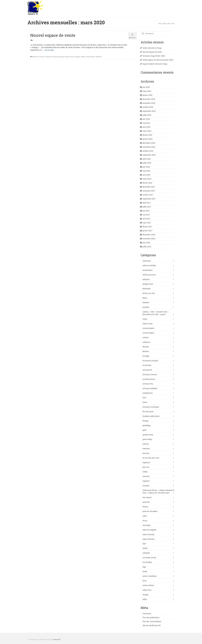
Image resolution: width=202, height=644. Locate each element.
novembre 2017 (149, 191)
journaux (146, 453)
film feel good (148, 412)
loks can (146, 467)
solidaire (83, 57)
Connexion (147, 614)
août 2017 (147, 203)
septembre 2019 (149, 111)
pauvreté (146, 502)
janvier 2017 (148, 231)
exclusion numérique (151, 407)
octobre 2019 (148, 107)
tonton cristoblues (150, 576)
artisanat (146, 279)
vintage (146, 595)
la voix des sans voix (151, 458)
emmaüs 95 (48, 57)
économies (147, 365)
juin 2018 (146, 167)
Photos (145, 507)
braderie (146, 303)
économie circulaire (150, 361)
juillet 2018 (147, 163)
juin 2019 (146, 119)
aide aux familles (149, 265)
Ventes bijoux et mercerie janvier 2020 (158, 60)
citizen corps (148, 324)
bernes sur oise (149, 293)
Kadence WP (57, 640)
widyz (145, 599)
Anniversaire (148, 270)
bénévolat (147, 289)
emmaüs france (149, 379)
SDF (144, 544)
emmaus (41, 57)
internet (146, 444)
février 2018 (147, 183)
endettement (148, 393)
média (145, 472)
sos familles (147, 562)
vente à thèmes (90, 57)
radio (145, 516)
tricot (145, 581)
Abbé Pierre (35, 57)
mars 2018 (147, 179)
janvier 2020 (148, 95)
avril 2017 (147, 219)
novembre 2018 (149, 147)
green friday (147, 439)
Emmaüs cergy (56, 57)
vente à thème (148, 585)
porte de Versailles (150, 511)
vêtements (99, 57)
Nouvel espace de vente (152, 52)
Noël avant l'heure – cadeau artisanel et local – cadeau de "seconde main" (158, 492)
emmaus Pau (148, 384)
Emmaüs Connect (150, 375)
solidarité (146, 553)
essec (145, 402)
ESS (144, 398)
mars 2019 (147, 131)
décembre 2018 (149, 143)
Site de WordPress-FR (152, 625)
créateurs (146, 342)
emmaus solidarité (150, 388)
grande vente (148, 435)
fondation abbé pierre (151, 416)
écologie (146, 356)
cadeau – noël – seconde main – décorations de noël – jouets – (156, 313)
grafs (145, 430)
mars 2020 (147, 91)
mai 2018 (146, 171)
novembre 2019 (149, 103)
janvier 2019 (148, 139)
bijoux (145, 298)
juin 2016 (146, 243)
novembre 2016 (149, 239)
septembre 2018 (149, 155)
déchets (146, 347)
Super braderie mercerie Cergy (155, 64)
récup (72, 57)
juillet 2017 (147, 207)
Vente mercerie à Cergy (152, 48)
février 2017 (147, 227)
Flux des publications (151, 618)
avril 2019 (147, 127)
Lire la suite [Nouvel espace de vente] (49, 50)
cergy (145, 319)
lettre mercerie (66, 57)
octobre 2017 (148, 195)
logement (146, 462)
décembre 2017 (149, 187)
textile (145, 571)
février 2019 (147, 135)
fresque (146, 421)
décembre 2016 (149, 235)
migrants (146, 481)
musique (146, 486)
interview (146, 449)
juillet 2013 (147, 247)
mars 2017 (147, 223)
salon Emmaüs (149, 534)
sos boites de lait (149, 558)
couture (146, 337)
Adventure (147, 261)
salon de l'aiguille (149, 530)
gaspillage (147, 425)
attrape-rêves (148, 284)
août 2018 (147, 159)
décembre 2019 (149, 99)
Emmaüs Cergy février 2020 (154, 56)
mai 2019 (146, 123)
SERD (145, 548)
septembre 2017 (149, 199)
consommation (148, 328)
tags (144, 567)
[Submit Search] (143, 33)
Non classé (147, 497)
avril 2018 (147, 175)
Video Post (147, 590)
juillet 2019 (147, 115)
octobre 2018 (148, 151)
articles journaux (149, 275)
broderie (146, 307)
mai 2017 (146, 215)
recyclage (77, 57)
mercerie (146, 476)
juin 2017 (146, 211)
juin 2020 (146, 87)
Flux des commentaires (152, 622)
